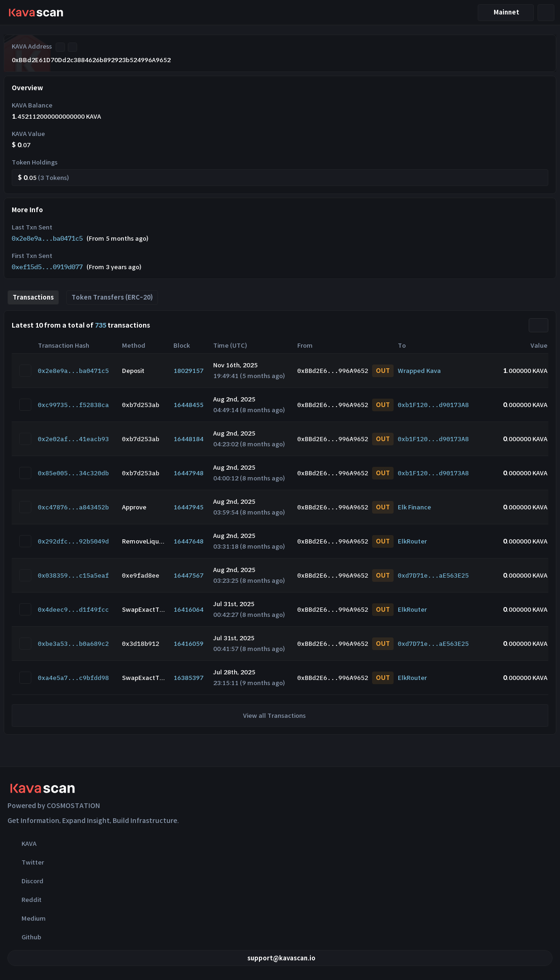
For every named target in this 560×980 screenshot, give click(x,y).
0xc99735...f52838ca (73, 405)
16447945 (188, 507)
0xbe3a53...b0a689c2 (73, 644)
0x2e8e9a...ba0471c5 (47, 238)
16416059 (188, 644)
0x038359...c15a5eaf (73, 576)
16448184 (188, 439)
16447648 (188, 541)
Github (24, 937)
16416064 (188, 610)
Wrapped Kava (419, 371)
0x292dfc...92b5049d (73, 541)
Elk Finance (414, 507)
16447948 (188, 473)
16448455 (188, 405)
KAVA (22, 844)
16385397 (188, 678)
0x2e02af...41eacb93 (73, 439)
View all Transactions (280, 715)
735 (101, 325)
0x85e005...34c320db (73, 473)
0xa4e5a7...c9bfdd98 (73, 678)
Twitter (26, 862)
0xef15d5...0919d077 (47, 267)
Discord (25, 881)
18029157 (188, 371)
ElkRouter (412, 541)
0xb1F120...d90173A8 (433, 405)
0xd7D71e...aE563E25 (433, 576)
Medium (27, 918)
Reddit (25, 900)
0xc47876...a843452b (73, 507)
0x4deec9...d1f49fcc (73, 610)
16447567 (188, 576)
